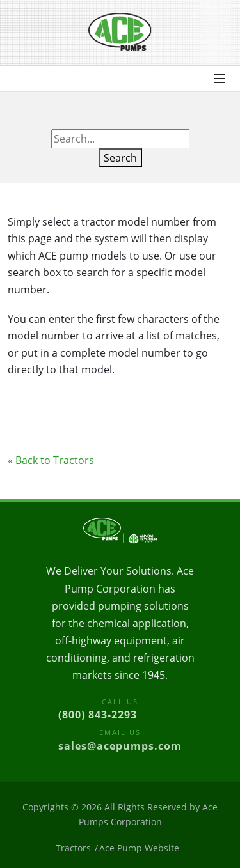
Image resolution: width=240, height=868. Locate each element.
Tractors (73, 848)
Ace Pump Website (139, 848)
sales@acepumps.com (120, 746)
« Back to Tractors (51, 460)
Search (120, 158)
